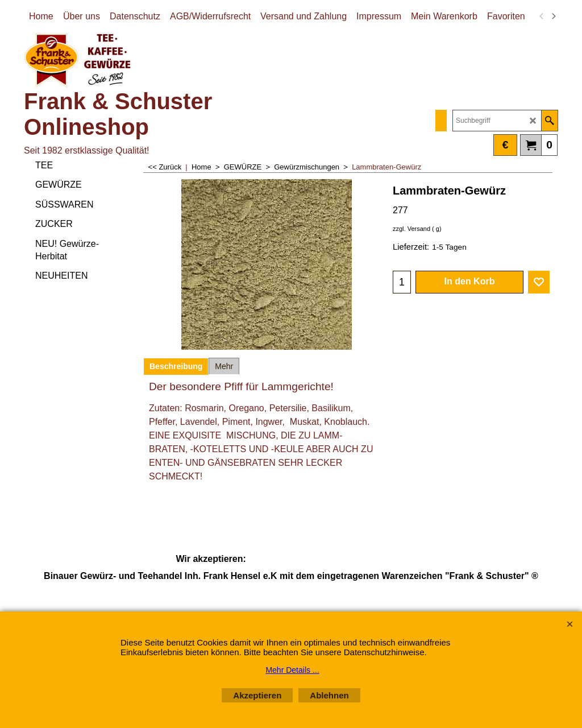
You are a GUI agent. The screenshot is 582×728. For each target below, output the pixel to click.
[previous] (542, 16)
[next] (553, 16)
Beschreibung (176, 366)
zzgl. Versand (411, 229)
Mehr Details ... (292, 670)
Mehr (224, 366)
